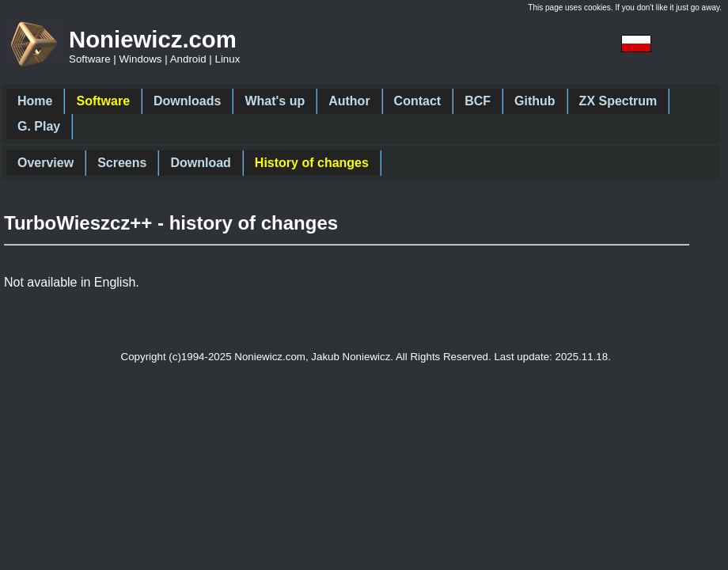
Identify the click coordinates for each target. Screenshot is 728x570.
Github (535, 101)
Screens (122, 163)
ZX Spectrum (618, 101)
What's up (275, 101)
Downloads (187, 101)
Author (349, 101)
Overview (45, 163)
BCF (478, 101)
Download (200, 163)
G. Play (39, 126)
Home (35, 101)
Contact (418, 101)
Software (103, 101)
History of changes (312, 163)
